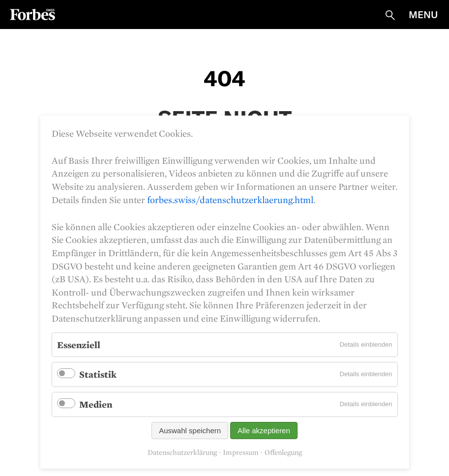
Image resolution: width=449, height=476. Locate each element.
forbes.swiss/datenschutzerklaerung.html (230, 200)
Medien (96, 404)
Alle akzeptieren (264, 431)
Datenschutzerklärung (182, 452)
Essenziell (79, 345)
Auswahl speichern (190, 431)
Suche (390, 15)
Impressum (241, 452)
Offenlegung (283, 452)
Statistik (98, 374)
